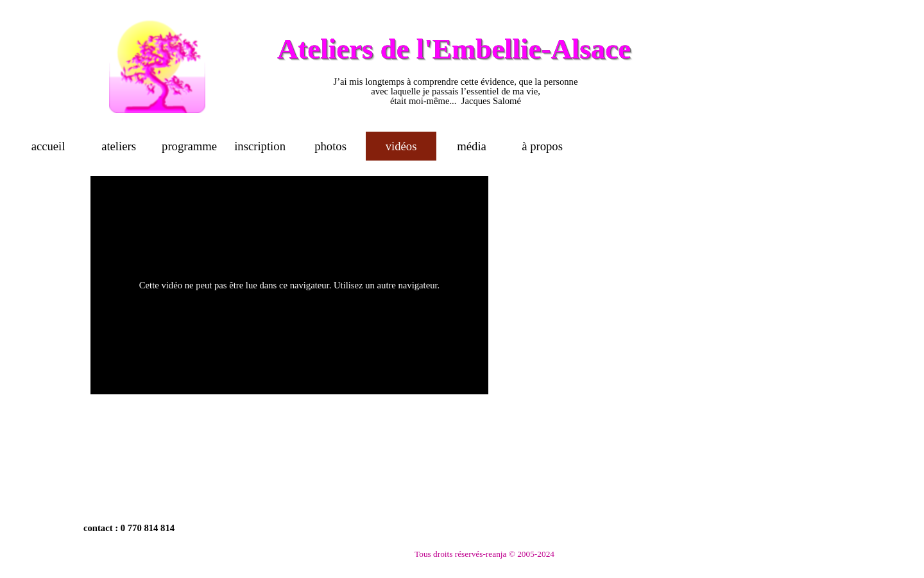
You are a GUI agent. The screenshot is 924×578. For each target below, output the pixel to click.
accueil (48, 146)
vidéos (401, 146)
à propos (542, 146)
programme (189, 146)
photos (330, 146)
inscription (260, 146)
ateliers (119, 146)
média (472, 146)
